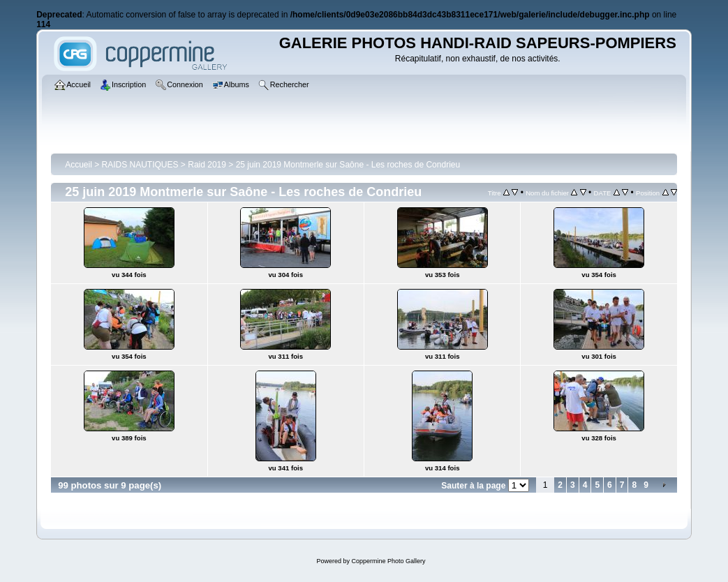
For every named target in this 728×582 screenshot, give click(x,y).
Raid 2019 (207, 165)
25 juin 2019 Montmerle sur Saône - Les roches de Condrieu (348, 165)
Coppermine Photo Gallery (388, 561)
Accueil (79, 165)
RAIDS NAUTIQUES (140, 165)
